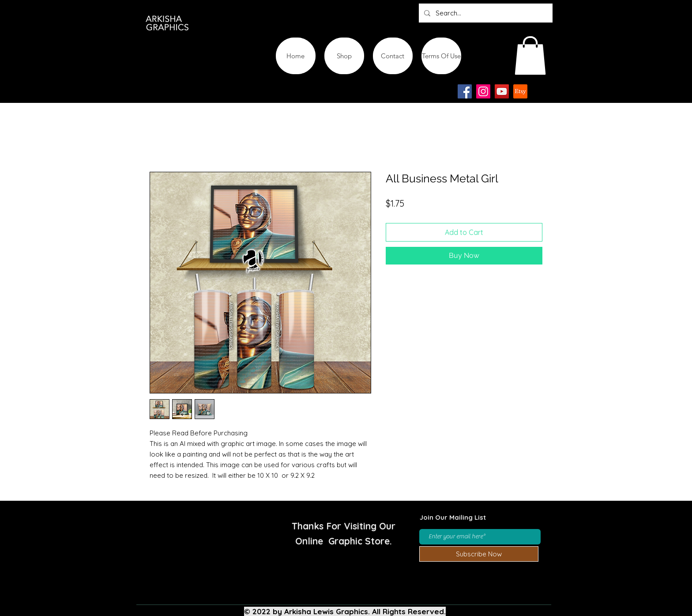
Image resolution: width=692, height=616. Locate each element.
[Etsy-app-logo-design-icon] (520, 91)
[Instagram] (483, 91)
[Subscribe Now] (479, 554)
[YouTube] (502, 91)
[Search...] (485, 13)
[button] (530, 55)
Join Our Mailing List (453, 517)
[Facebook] (465, 91)
